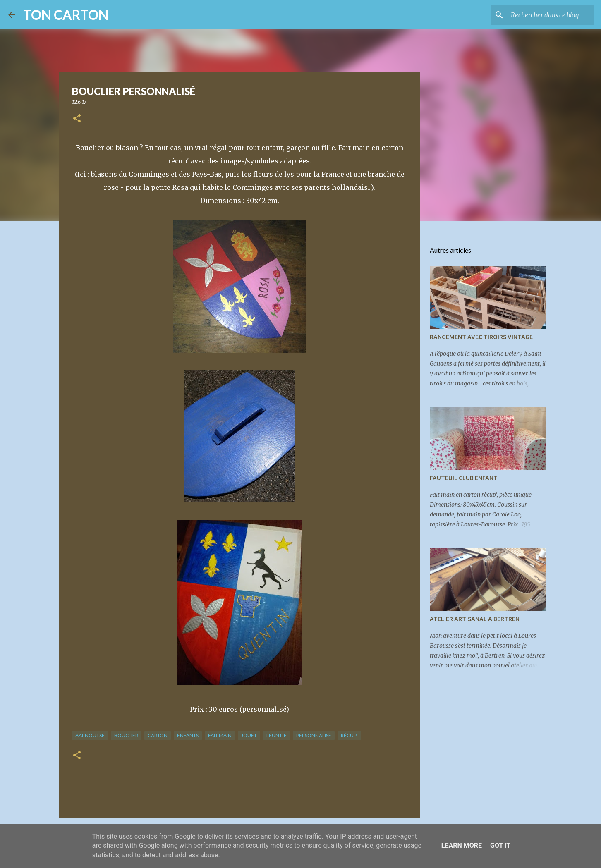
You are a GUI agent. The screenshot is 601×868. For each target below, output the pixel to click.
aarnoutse (90, 735)
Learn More (462, 845)
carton (158, 735)
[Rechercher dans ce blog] (551, 15)
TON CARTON (66, 15)
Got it (500, 845)
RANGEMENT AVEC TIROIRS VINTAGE (481, 337)
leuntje (277, 735)
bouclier (126, 735)
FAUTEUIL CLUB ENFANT (464, 478)
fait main (220, 735)
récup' (349, 735)
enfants (188, 735)
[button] (77, 119)
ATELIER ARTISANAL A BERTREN (475, 619)
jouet (249, 735)
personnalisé (314, 735)
